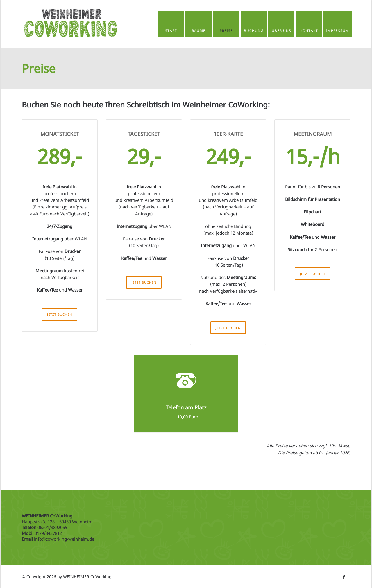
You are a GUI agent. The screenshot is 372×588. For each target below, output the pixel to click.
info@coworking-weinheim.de (64, 538)
